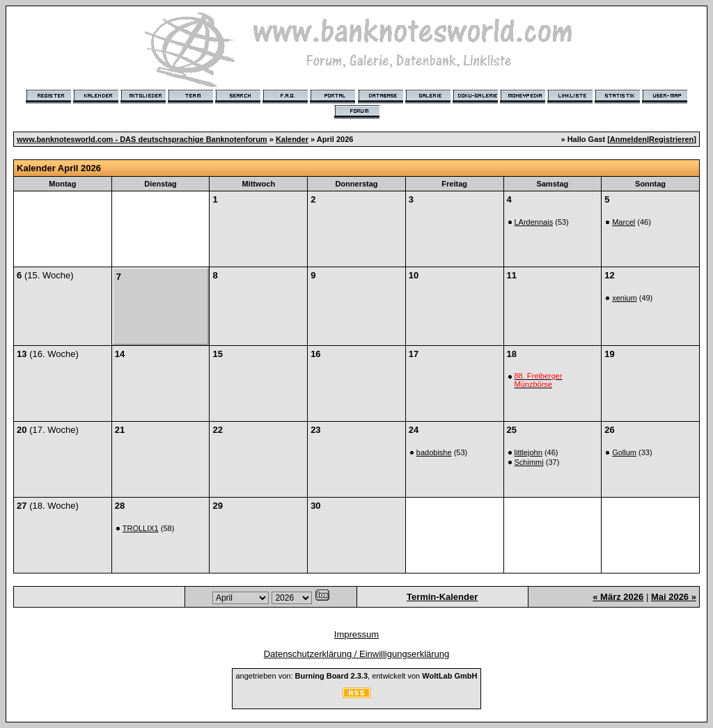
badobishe (434, 452)
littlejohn (528, 452)
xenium (624, 298)
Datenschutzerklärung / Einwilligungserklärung (357, 654)
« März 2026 (618, 597)
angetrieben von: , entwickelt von (356, 676)
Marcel (624, 222)
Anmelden (628, 139)
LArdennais (534, 222)
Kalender (292, 139)
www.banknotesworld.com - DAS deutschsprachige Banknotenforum (142, 139)
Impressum (356, 634)
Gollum (624, 452)
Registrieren (671, 139)
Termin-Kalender (442, 597)
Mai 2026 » (674, 597)
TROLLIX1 (141, 528)
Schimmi (529, 462)
